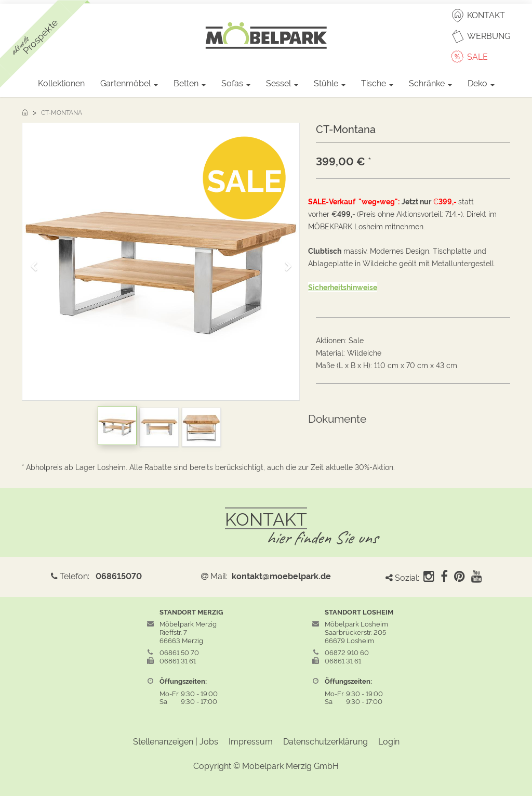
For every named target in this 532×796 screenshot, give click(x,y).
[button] (37, 262)
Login (389, 741)
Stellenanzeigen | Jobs (176, 741)
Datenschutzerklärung (325, 741)
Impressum (251, 741)
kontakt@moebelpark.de (281, 576)
